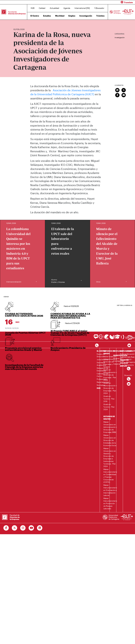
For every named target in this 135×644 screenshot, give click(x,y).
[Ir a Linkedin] (40, 528)
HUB (33, 8)
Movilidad (60, 16)
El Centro (35, 16)
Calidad (42, 8)
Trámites (100, 16)
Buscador (99, 8)
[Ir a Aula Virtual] (117, 338)
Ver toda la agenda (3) (124, 305)
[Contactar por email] (129, 384)
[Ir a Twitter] (15, 528)
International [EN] (82, 8)
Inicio (16, 21)
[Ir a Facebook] (6, 528)
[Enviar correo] (124, 95)
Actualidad (54, 8)
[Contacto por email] (129, 345)
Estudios (47, 16)
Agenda (67, 8)
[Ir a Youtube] (31, 528)
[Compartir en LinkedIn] (117, 90)
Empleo (72, 16)
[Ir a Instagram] (23, 528)
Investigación (86, 16)
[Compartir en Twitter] (124, 90)
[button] (102, 2)
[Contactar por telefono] (97, 345)
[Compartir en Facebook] (117, 95)
